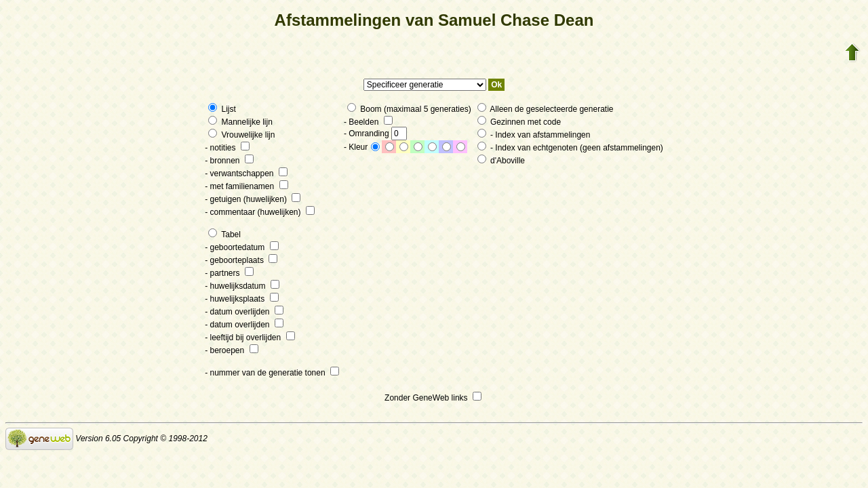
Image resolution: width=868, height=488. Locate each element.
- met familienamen (246, 186)
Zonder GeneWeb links (433, 398)
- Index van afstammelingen (534, 135)
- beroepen (231, 350)
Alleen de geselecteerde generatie (546, 109)
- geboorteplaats (241, 260)
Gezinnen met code (519, 122)
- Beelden (368, 122)
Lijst (222, 109)
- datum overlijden (244, 312)
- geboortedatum (241, 247)
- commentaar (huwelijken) (260, 212)
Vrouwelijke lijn (241, 135)
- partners (229, 273)
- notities (227, 148)
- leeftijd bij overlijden (250, 338)
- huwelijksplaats (241, 299)
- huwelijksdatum (242, 286)
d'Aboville (501, 161)
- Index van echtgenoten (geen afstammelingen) (570, 148)
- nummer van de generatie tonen (272, 373)
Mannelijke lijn (240, 122)
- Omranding (375, 134)
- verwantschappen (246, 174)
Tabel (224, 235)
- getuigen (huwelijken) (253, 199)
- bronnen (229, 161)
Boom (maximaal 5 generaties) (409, 109)
